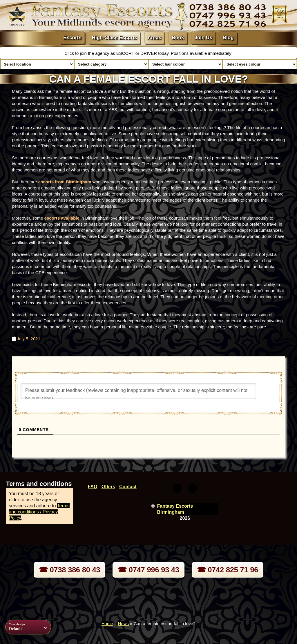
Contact (128, 487)
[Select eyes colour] (260, 64)
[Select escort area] (37, 64)
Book (178, 38)
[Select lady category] (111, 64)
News (124, 624)
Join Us (203, 38)
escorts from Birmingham (65, 182)
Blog (228, 38)
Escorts (72, 38)
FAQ (93, 487)
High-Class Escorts (115, 38)
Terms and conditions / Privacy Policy (39, 512)
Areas (154, 38)
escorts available (62, 218)
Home (107, 624)
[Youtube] (192, 488)
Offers (108, 487)
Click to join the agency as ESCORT (100, 53)
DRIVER (149, 53)
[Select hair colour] (186, 64)
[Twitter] (177, 488)
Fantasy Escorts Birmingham (175, 509)
